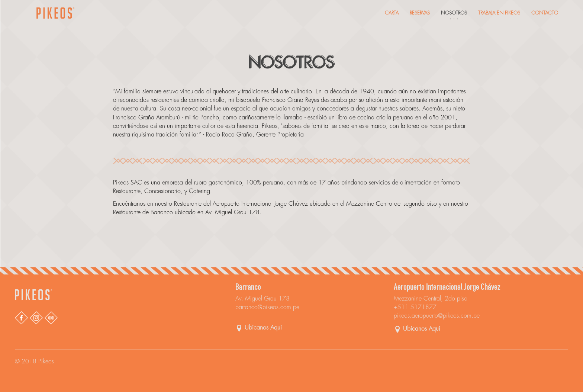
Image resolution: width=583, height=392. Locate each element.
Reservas (420, 13)
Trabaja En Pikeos (499, 13)
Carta (392, 13)
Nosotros (454, 13)
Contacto (545, 13)
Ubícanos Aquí (263, 328)
